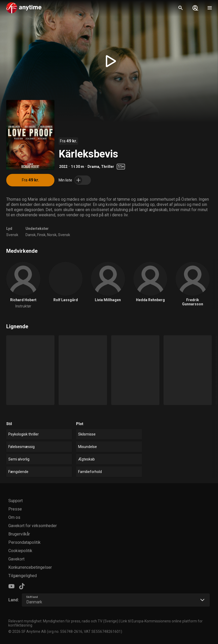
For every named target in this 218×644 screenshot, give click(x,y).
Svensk (12, 235)
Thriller (108, 167)
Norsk (52, 235)
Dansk (31, 235)
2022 (63, 167)
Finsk (41, 235)
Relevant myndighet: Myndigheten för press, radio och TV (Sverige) (63, 621)
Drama (93, 167)
